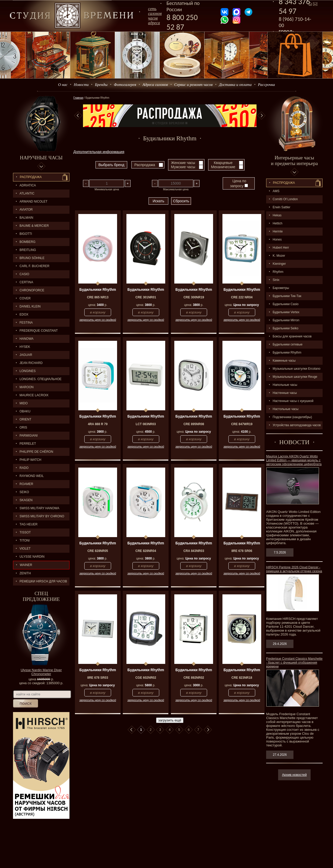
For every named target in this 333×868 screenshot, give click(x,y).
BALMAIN (26, 218)
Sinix (276, 280)
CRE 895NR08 (194, 424)
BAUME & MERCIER (34, 226)
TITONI (25, 540)
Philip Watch (30, 460)
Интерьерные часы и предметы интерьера (294, 161)
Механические (223, 167)
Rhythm (278, 272)
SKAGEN (26, 500)
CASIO (24, 274)
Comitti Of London (285, 199)
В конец (208, 730)
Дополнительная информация (99, 152)
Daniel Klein (30, 306)
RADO (24, 468)
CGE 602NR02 (146, 678)
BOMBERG (27, 242)
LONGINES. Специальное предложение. (37, 380)
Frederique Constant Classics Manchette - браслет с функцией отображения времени (294, 663)
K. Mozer (279, 256)
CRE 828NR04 (146, 551)
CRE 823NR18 (242, 678)
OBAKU (25, 411)
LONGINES (28, 371)
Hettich (277, 223)
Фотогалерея (125, 85)
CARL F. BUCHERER (34, 266)
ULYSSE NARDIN (32, 557)
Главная (78, 98)
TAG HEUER (28, 524)
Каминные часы (284, 361)
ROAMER (26, 484)
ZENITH (25, 573)
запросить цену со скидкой (98, 320)
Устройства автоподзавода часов (297, 425)
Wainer (26, 565)
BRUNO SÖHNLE (32, 258)
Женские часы (183, 163)
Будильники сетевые (288, 344)
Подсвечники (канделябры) (292, 417)
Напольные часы (285, 385)
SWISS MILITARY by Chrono (42, 516)
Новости (81, 85)
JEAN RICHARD (31, 363)
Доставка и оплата (235, 85)
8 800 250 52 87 (182, 22)
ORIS (23, 427)
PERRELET (28, 444)
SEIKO (24, 492)
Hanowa (27, 339)
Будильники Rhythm (287, 353)
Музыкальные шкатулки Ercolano (297, 369)
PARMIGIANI (29, 436)
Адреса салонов (155, 85)
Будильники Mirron (286, 320)
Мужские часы (183, 167)
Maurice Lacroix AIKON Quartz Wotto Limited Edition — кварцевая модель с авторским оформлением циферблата (294, 460)
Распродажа (31, 177)
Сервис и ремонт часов (194, 85)
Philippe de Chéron (36, 452)
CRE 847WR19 (242, 424)
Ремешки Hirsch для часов (43, 581)
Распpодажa (284, 183)
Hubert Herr (281, 248)
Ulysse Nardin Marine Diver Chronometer (41, 672)
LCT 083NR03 (146, 424)
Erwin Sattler (281, 207)
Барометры (281, 288)
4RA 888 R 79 (98, 424)
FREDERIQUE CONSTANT (39, 331)
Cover (25, 298)
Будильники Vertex (286, 312)
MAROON (27, 387)
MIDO (24, 403)
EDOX (24, 315)
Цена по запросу (239, 183)
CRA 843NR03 (194, 551)
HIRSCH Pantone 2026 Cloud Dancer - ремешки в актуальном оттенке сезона (294, 569)
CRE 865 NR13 (98, 297)
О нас (63, 85)
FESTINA (26, 323)
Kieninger (279, 264)
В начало (132, 730)
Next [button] (261, 116)
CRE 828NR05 (98, 551)
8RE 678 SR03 (98, 678)
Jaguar (26, 355)
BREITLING (28, 250)
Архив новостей (294, 775)
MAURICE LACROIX (34, 395)
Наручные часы (41, 158)
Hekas (277, 215)
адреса (154, 23)
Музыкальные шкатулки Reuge (295, 377)
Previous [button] (78, 116)
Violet (25, 549)
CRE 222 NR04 (242, 297)
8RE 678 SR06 (242, 551)
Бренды (101, 85)
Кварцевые (223, 163)
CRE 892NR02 (194, 678)
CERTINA (26, 282)
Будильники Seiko (286, 328)
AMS (276, 191)
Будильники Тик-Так (287, 296)
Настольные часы (286, 409)
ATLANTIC (27, 193)
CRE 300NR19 (194, 297)
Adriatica (28, 185)
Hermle (278, 231)
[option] (170, 116)
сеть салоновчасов (155, 13)
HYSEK (25, 347)
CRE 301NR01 (146, 297)
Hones (277, 240)
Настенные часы (285, 393)
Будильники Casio (286, 304)
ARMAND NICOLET (33, 202)
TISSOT (25, 532)
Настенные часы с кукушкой (293, 401)
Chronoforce (32, 290)
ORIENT (25, 419)
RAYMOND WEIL (32, 476)
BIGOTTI (26, 234)
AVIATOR (26, 210)
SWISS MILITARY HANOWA (39, 508)
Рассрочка (267, 85)
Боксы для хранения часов (292, 336)
